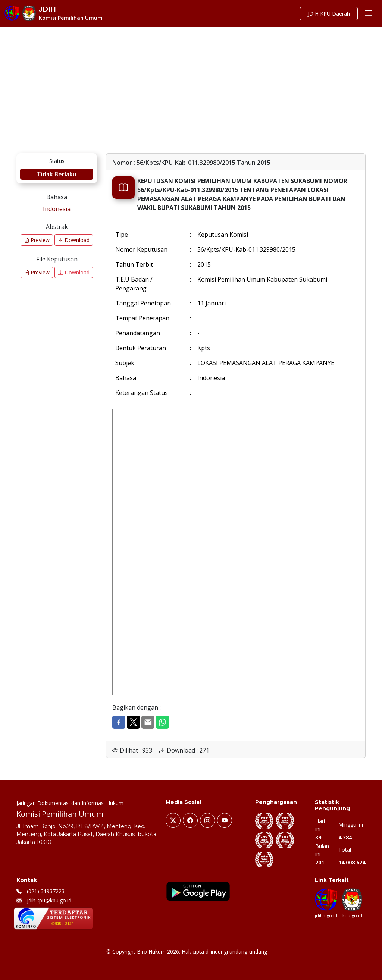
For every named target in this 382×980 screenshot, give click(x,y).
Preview (37, 240)
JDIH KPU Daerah (329, 14)
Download (74, 240)
